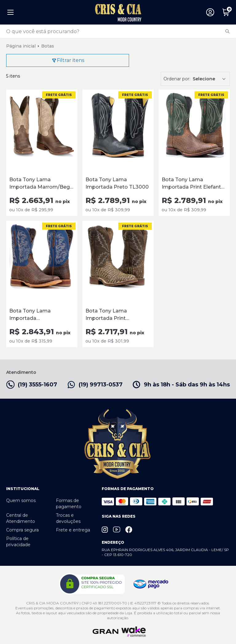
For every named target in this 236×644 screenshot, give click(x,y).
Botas (48, 46)
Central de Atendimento (21, 518)
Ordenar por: (177, 79)
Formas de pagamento (69, 504)
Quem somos (21, 500)
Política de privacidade (18, 542)
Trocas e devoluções (68, 518)
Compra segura (22, 530)
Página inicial (21, 46)
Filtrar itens (68, 60)
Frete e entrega (73, 530)
